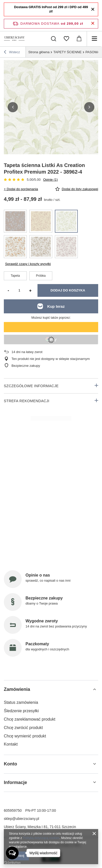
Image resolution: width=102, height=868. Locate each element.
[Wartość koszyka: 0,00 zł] (79, 39)
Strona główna (39, 52)
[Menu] (94, 39)
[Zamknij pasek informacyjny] (93, 24)
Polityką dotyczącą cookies (41, 838)
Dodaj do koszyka (68, 290)
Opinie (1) (50, 180)
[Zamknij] (93, 9)
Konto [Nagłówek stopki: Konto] (10, 764)
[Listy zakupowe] (66, 39)
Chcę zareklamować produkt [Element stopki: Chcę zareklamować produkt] (30, 719)
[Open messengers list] (12, 853)
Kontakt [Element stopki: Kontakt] (11, 744)
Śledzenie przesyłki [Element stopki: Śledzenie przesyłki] (21, 711)
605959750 (13, 810)
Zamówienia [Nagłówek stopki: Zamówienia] (17, 689)
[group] (51, 107)
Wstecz (12, 53)
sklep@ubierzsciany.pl (21, 819)
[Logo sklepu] (14, 39)
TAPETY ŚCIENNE (67, 52)
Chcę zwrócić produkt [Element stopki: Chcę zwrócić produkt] (23, 728)
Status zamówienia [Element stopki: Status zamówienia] (21, 702)
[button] (13, 107)
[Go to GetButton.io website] (12, 863)
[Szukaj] (54, 39)
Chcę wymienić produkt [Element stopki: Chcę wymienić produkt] (25, 736)
